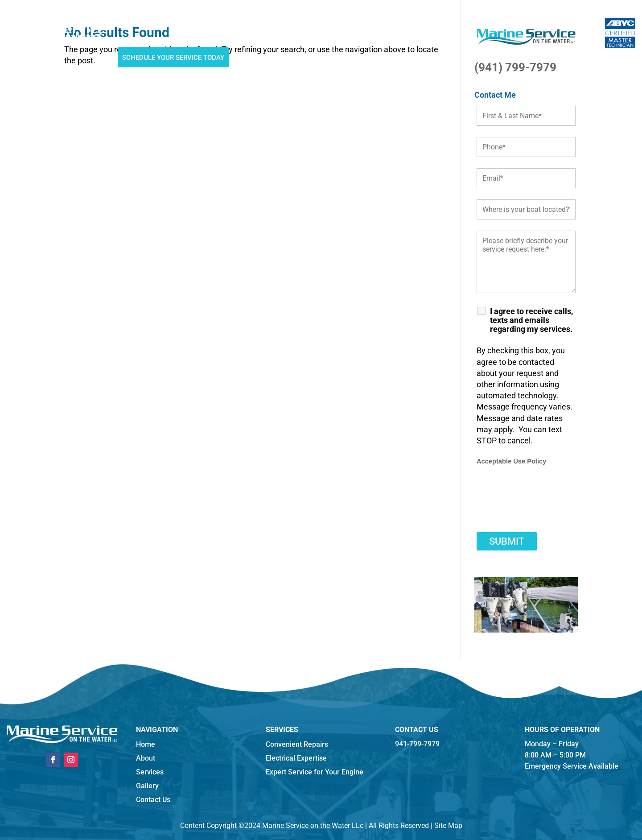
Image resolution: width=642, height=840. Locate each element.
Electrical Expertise (296, 758)
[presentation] (544, 504)
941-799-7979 (432, 24)
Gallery (303, 23)
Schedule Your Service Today (173, 58)
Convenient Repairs (297, 744)
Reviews (339, 23)
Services (188, 23)
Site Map (448, 826)
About (155, 23)
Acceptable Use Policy (511, 461)
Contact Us (379, 23)
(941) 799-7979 (515, 67)
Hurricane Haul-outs (246, 23)
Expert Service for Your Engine (315, 772)
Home (127, 23)
